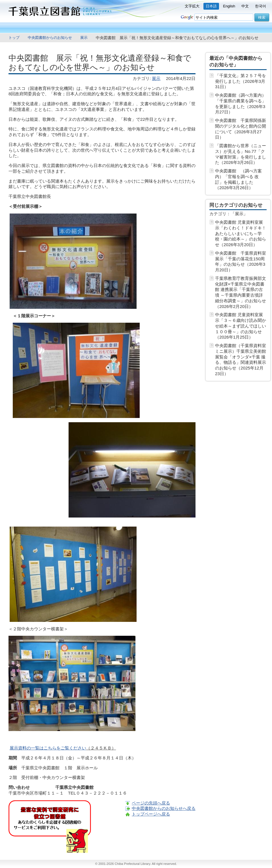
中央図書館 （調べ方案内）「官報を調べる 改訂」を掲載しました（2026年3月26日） (238, 179)
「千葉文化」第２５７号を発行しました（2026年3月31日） (241, 81)
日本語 (211, 6)
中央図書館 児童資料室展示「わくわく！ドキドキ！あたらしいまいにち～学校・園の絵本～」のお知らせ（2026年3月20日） (241, 233)
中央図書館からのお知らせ (50, 38)
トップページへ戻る (151, 814)
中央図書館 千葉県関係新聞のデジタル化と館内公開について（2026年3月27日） (241, 129)
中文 (245, 6)
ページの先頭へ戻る (151, 803)
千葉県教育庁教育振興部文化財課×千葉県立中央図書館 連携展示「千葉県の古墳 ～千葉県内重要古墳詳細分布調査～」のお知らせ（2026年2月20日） (241, 292)
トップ (14, 38)
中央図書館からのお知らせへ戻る (164, 808)
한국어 (261, 6)
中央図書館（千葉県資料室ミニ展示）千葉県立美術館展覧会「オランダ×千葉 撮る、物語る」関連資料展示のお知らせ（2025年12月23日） (241, 360)
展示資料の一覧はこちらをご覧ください (48, 748)
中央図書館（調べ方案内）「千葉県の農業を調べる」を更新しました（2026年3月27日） (241, 104)
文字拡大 (192, 6)
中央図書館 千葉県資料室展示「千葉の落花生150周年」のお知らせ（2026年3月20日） (241, 261)
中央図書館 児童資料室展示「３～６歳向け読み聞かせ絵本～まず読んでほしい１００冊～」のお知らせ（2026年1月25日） (241, 326)
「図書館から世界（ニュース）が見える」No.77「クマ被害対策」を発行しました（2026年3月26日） (241, 154)
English (229, 6)
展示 (84, 38)
